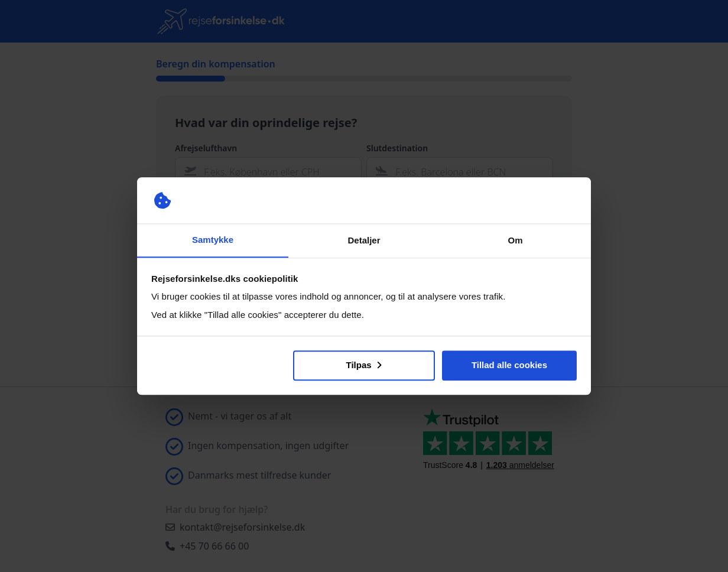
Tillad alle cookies (509, 365)
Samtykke (213, 240)
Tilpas (364, 365)
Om (515, 240)
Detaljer (364, 240)
